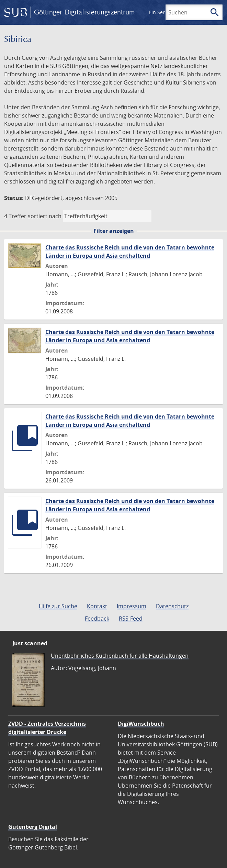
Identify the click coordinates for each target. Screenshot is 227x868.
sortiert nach (45, 216)
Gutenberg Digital (33, 827)
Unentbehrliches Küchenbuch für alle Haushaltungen (120, 656)
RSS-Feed (131, 619)
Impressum (132, 606)
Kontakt (97, 606)
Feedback (97, 619)
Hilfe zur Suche (58, 606)
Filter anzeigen (114, 231)
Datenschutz (172, 606)
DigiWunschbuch (141, 724)
